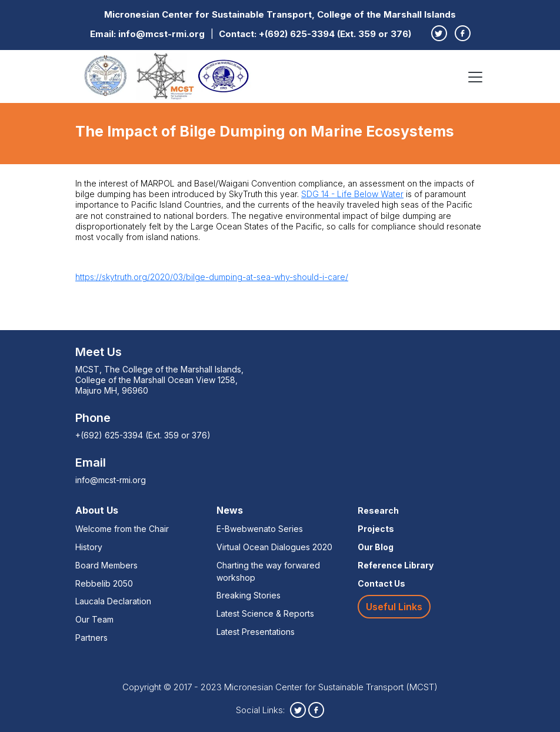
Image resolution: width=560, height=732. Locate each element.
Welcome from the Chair (122, 529)
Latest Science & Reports (265, 613)
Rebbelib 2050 (104, 583)
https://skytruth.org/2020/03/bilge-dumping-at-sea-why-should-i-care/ (212, 277)
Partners (91, 638)
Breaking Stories (249, 595)
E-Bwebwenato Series (260, 529)
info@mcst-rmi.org (161, 34)
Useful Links (394, 607)
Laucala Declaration (113, 601)
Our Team (94, 619)
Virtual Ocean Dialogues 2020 (274, 547)
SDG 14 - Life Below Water (352, 194)
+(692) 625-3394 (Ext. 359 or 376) (335, 34)
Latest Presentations (256, 632)
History (89, 547)
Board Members (106, 565)
